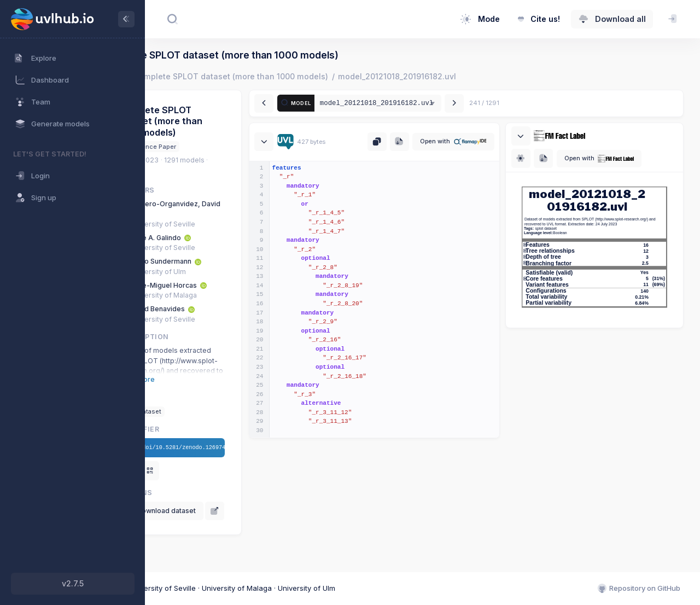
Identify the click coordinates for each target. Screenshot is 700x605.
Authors (196, 190)
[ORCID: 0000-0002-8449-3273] (252, 309)
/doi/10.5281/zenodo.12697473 (235, 448)
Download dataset (221, 511)
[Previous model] (309, 104)
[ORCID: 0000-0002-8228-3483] (215, 214)
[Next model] (500, 104)
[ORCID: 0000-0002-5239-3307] (258, 261)
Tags (188, 397)
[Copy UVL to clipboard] (396, 142)
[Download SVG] (562, 158)
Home (173, 76)
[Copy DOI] (187, 471)
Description (203, 337)
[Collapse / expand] (309, 142)
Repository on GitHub (638, 589)
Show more (196, 379)
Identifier (199, 429)
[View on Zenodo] (187, 532)
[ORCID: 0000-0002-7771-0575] (264, 285)
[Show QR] (210, 471)
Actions (195, 493)
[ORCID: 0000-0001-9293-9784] (248, 238)
